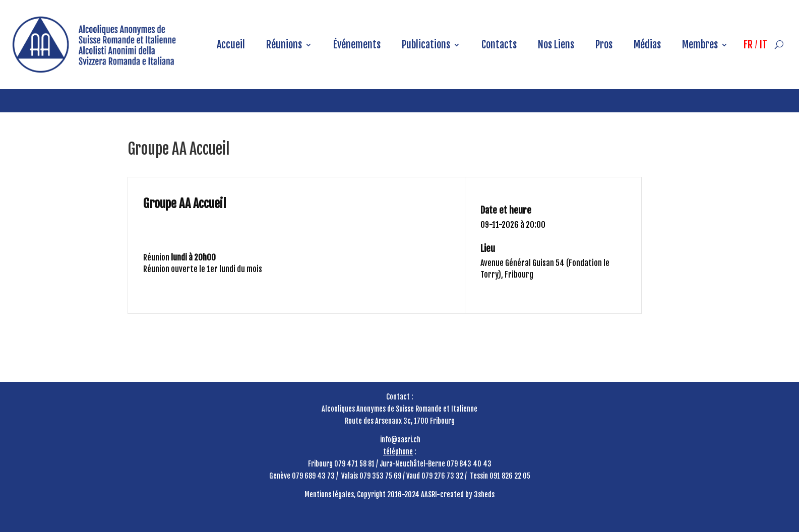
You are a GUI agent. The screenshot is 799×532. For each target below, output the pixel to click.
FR (748, 45)
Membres (700, 45)
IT (763, 45)
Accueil (231, 45)
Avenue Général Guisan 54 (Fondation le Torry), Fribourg (545, 269)
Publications (426, 45)
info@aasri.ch (400, 440)
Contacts (499, 45)
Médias (647, 45)
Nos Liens (556, 45)
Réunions (284, 45)
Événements (357, 45)
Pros (604, 45)
